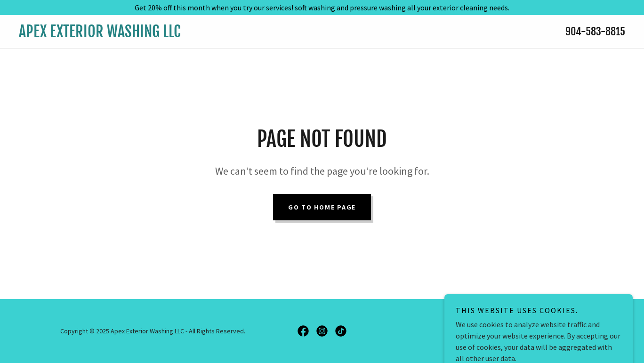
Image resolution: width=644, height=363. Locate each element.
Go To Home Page (322, 207)
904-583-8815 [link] (595, 31)
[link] (238, 34)
